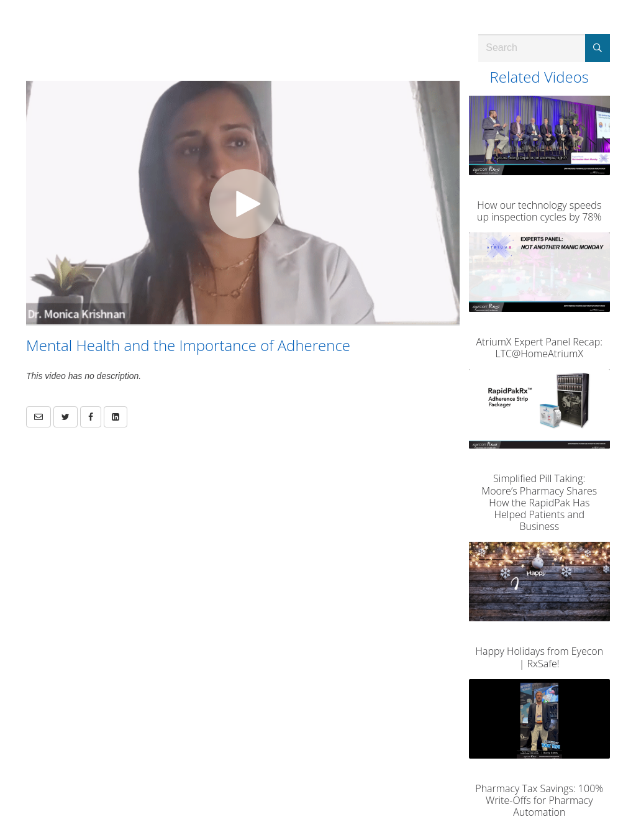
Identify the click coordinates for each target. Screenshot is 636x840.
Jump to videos (0, 0)
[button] (39, 417)
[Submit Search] (597, 48)
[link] (66, 417)
